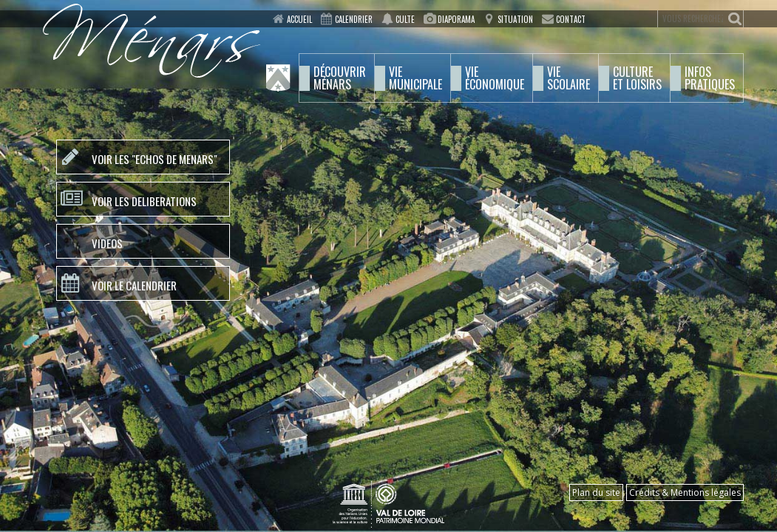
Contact (571, 19)
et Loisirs (637, 78)
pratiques (710, 78)
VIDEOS (107, 243)
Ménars (340, 78)
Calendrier (354, 19)
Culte (405, 19)
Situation (515, 19)
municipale (415, 78)
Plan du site (596, 492)
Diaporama (456, 19)
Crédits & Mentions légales (685, 492)
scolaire (569, 78)
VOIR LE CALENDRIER (134, 285)
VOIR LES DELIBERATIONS (144, 201)
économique (495, 78)
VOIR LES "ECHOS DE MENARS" (155, 159)
